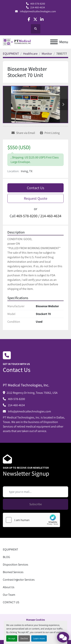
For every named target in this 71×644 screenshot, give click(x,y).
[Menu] (54, 42)
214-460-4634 (38, 7)
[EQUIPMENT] (11, 54)
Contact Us (35, 188)
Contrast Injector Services (19, 580)
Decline (24, 638)
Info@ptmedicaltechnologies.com (38, 11)
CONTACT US (11, 602)
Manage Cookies (35, 620)
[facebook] (29, 19)
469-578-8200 (38, 4)
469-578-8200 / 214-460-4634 (39, 216)
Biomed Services (13, 572)
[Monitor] (47, 54)
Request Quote (36, 198)
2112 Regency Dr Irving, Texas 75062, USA (32, 393)
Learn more (39, 638)
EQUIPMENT (11, 549)
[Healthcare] (30, 54)
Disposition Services (16, 565)
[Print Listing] (50, 133)
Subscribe (36, 504)
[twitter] (35, 19)
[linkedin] (42, 19)
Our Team (9, 595)
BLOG (6, 557)
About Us (9, 587)
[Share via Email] (23, 133)
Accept (12, 638)
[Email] (35, 492)
